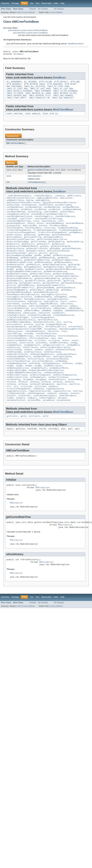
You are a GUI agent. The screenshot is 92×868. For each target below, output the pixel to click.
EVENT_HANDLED (33, 118)
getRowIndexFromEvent (67, 293)
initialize (33, 181)
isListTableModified (18, 330)
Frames (33, 9)
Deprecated (46, 3)
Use (32, 3)
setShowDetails (38, 408)
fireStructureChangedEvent (21, 243)
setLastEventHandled (57, 387)
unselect (75, 427)
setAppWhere (73, 372)
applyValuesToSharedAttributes (23, 209)
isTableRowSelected (63, 337)
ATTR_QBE (75, 83)
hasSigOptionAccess (34, 319)
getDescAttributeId (37, 261)
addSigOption (43, 206)
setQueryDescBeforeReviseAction (46, 401)
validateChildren (16, 435)
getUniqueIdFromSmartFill (51, 303)
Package (15, 3)
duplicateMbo (30, 235)
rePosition (53, 356)
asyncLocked (13, 211)
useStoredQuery (47, 432)
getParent (71, 282)
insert (63, 322)
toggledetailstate (16, 424)
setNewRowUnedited (16, 393)
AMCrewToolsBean (15, 147)
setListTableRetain (42, 390)
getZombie (66, 309)
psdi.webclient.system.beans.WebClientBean (28, 30)
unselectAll (25, 429)
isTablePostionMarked (39, 337)
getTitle (11, 303)
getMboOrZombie (29, 272)
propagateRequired (56, 348)
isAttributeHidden (16, 327)
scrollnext (40, 366)
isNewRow (46, 332)
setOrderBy (34, 393)
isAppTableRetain (48, 324)
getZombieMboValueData (19, 311)
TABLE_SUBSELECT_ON (39, 101)
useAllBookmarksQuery (45, 429)
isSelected (44, 335)
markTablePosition (48, 343)
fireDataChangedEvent (45, 240)
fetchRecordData (58, 235)
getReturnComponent (63, 290)
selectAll (12, 369)
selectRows (41, 369)
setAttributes (30, 374)
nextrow (67, 345)
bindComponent (29, 211)
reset (64, 356)
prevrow (40, 348)
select (66, 366)
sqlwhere (53, 419)
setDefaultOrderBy (65, 377)
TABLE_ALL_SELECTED (34, 88)
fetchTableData (15, 238)
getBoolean (30, 246)
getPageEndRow (14, 282)
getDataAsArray (57, 253)
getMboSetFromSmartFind (37, 274)
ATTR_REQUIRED (55, 86)
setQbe (79, 393)
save (53, 364)
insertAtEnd (13, 324)
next (59, 345)
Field (19, 12)
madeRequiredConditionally (21, 343)
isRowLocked (29, 335)
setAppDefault (14, 372)
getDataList (13, 256)
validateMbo (34, 435)
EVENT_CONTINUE (15, 118)
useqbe (10, 432)
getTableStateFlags (72, 301)
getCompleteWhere (53, 248)
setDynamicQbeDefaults (19, 385)
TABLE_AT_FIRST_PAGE (58, 88)
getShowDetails (15, 298)
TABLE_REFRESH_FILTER (65, 96)
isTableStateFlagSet (18, 340)
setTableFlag (13, 411)
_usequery (59, 201)
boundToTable (46, 211)
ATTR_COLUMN (45, 83)
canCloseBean (51, 219)
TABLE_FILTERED (15, 96)
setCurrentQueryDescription (55, 374)
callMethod (12, 217)
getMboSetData (14, 274)
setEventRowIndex (16, 387)
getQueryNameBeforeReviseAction (24, 288)
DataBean (18, 55)
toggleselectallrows (40, 424)
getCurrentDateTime (38, 174)
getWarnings (52, 309)
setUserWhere (75, 411)
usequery (21, 432)
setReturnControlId (17, 408)
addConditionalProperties (21, 204)
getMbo (38, 269)
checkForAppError (44, 225)
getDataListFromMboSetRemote (22, 259)
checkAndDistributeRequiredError (49, 222)
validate (62, 432)
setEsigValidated (62, 385)
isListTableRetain (41, 330)
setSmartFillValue (58, 408)
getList (33, 267)
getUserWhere (37, 309)
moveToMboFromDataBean (19, 345)
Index (56, 3)
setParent (67, 393)
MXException (42, 524)
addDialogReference (47, 204)
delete (31, 232)
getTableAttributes (30, 301)
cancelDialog (34, 219)
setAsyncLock (13, 374)
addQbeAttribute (15, 206)
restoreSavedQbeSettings (20, 361)
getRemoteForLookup (17, 290)
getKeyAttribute (15, 264)
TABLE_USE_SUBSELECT (63, 101)
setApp (74, 369)
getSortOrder (54, 298)
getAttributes (14, 246)
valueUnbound (63, 435)
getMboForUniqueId (63, 269)
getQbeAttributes (34, 285)
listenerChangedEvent (42, 340)
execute (43, 235)
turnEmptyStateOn (16, 427)
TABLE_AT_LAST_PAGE (40, 91)
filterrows (49, 238)
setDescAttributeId (17, 382)
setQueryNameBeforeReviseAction (24, 403)
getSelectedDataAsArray (19, 295)
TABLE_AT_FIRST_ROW (17, 91)
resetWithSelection (46, 358)
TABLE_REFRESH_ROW (16, 99)
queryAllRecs (36, 351)
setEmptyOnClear (42, 385)
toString (77, 424)
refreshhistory (36, 187)
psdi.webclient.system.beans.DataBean (30, 33)
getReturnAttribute (40, 290)
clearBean (12, 227)
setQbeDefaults (39, 398)
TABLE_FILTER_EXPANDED (65, 94)
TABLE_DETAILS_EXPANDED (19, 94)
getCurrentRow (38, 253)
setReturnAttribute (17, 406)
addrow (30, 206)
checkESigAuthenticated (19, 225)
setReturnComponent (40, 406)
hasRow (73, 316)
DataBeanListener (76, 44)
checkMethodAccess (65, 225)
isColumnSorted (59, 327)
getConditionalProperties (21, 251)
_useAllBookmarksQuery (19, 201)
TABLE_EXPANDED (43, 94)
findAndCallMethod (68, 238)
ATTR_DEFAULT (61, 83)
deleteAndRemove (55, 232)
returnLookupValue (46, 361)
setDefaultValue (33, 380)
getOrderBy (74, 280)
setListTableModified (18, 390)
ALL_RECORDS (30, 83)
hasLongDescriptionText (54, 314)
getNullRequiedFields (54, 280)
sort (9, 419)
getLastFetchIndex (16, 267)
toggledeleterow (55, 422)
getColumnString (33, 248)
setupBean (28, 411)
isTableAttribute (16, 337)
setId (45, 451)
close (36, 230)
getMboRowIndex (47, 272)
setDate (28, 377)
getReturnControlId (42, 293)
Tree (37, 3)
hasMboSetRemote (43, 316)
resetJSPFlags (14, 358)
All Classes (59, 9)
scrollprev (54, 366)
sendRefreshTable (59, 369)
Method (32, 12)
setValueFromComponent (42, 416)
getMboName (12, 272)
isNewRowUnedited (74, 332)
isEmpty (73, 327)
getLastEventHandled (58, 264)
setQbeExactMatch (59, 398)
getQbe (10, 285)
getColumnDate (14, 248)
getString (69, 298)
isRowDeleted (13, 335)
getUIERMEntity (26, 303)
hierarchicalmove (16, 322)
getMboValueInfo (15, 280)
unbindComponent (36, 427)
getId (23, 451)
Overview (5, 3)
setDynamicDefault (66, 382)
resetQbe (29, 358)
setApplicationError (54, 372)
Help (62, 3)
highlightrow (34, 322)
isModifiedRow (14, 332)
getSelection (69, 295)
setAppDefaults (32, 372)
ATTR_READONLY (14, 86)
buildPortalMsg (64, 211)
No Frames (43, 9)
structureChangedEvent (19, 422)
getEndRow (55, 261)
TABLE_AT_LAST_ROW (63, 91)
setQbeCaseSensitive (18, 398)
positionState (14, 348)
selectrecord (26, 369)
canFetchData (67, 219)
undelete (52, 427)
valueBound (48, 435)
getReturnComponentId (18, 293)
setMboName (61, 390)
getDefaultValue (15, 261)
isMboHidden (59, 330)
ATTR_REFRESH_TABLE (34, 86)
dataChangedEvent (16, 232)
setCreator (34, 451)
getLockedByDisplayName (19, 269)
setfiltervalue (36, 387)
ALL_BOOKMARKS (14, 83)
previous (29, 348)
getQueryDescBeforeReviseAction (63, 285)
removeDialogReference (71, 353)
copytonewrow (48, 230)
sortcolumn (26, 419)
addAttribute (74, 201)
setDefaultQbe (14, 380)
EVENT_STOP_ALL (51, 118)
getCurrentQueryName (18, 253)
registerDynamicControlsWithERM (24, 353)
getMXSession (33, 280)
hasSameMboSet (14, 319)
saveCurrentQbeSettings (19, 366)
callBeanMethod (15, 214)
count (61, 230)
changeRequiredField (18, 222)
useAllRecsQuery (68, 429)
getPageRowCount (33, 282)
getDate (44, 259)
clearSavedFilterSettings (48, 227)
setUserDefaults (57, 411)
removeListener (15, 356)
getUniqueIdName (46, 306)
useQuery (32, 432)
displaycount (13, 235)
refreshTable (75, 351)
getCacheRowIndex (61, 246)
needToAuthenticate (44, 345)
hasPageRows (60, 316)
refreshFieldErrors (55, 351)
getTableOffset (51, 301)
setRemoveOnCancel (54, 403)
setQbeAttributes (53, 395)
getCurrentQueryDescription (52, 251)
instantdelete (29, 324)
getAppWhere (76, 243)
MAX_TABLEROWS (14, 88)
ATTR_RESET (70, 86)
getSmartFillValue (35, 298)
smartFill (62, 416)
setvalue (11, 414)
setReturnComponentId (65, 406)
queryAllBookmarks (16, 351)
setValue (23, 414)
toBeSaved (38, 422)
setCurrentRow (14, 377)
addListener (66, 204)
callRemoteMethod (72, 217)
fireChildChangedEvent (19, 240)
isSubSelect (58, 335)
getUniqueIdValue (66, 306)
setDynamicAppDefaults (42, 382)
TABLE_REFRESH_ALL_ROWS (38, 96)
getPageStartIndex (54, 282)
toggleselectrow (62, 424)
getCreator (12, 451)
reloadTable (50, 353)
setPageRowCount (51, 393)
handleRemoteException (45, 311)
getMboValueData (43, 277)
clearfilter (26, 227)
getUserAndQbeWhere (17, 309)
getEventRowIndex (72, 261)
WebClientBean (63, 113)
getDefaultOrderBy (61, 259)
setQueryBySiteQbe (16, 401)
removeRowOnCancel (35, 356)
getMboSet (63, 272)
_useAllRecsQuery (42, 201)
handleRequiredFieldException (23, 314)
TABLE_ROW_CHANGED (63, 99)
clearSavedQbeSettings (19, 230)
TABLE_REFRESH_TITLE (40, 99)
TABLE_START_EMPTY (16, 101)
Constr (25, 12)
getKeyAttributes (36, 264)
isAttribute (66, 324)
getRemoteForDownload (55, 288)
